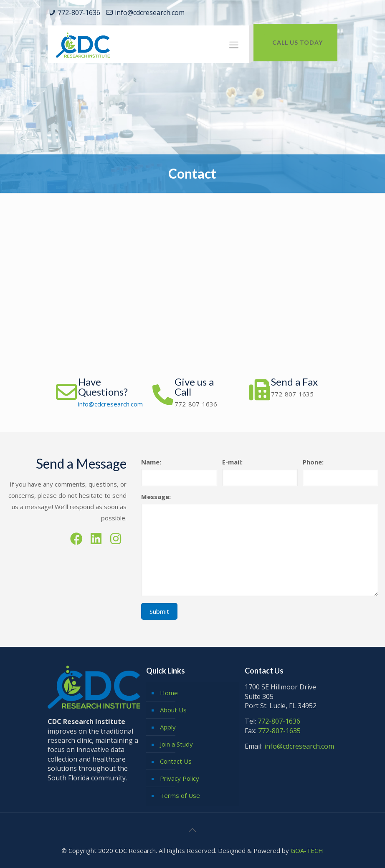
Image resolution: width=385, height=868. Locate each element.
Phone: (313, 462)
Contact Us (176, 761)
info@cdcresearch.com (150, 13)
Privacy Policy (180, 778)
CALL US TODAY (298, 42)
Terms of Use (180, 795)
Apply (168, 727)
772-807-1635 (292, 394)
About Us (173, 710)
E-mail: (232, 462)
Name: (151, 462)
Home (169, 693)
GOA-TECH (307, 850)
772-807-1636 (79, 13)
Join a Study (176, 744)
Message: (156, 497)
